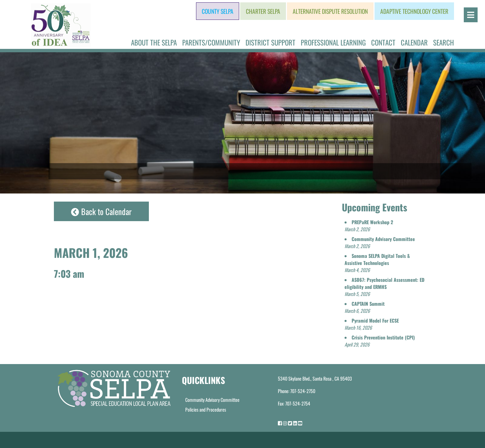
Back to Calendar (101, 211)
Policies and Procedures (206, 409)
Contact (383, 42)
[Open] (471, 15)
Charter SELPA (263, 11)
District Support (270, 42)
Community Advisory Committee (212, 400)
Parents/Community (211, 42)
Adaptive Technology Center (414, 11)
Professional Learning (333, 42)
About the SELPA (154, 42)
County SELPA (218, 11)
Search (444, 42)
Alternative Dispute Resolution (330, 11)
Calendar (414, 42)
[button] (369, 226)
